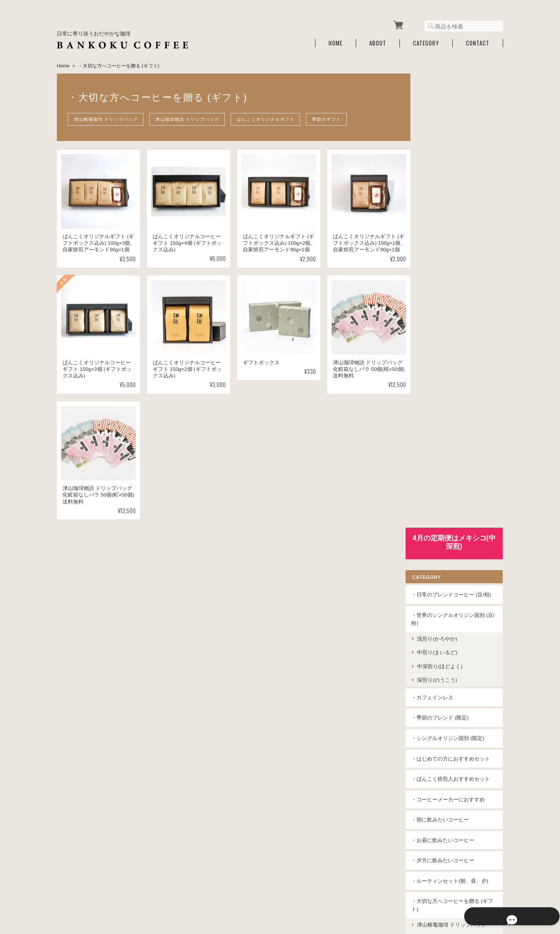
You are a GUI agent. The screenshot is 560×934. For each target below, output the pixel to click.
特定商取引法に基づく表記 (455, 768)
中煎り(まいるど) (449, 192)
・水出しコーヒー (444, 620)
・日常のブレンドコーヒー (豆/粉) (460, 130)
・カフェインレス (444, 237)
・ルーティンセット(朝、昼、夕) (458, 439)
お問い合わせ (439, 789)
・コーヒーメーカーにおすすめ (460, 354)
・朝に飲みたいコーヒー (452, 374)
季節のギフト (334, 117)
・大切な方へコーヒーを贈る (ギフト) (458, 467)
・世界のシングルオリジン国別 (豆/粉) (460, 158)
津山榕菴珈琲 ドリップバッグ (107, 117)
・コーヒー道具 (442, 640)
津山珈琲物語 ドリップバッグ (190, 117)
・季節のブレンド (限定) (452, 257)
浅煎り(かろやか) (449, 178)
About (378, 41)
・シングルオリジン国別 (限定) (460, 277)
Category (426, 41)
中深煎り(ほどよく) (452, 205)
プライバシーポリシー (406, 889)
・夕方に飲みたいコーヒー (455, 415)
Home (336, 41)
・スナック (437, 682)
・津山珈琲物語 (442, 580)
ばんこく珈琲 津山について (338, 889)
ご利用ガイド (439, 748)
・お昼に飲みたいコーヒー (455, 395)
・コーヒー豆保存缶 (447, 661)
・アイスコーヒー (444, 600)
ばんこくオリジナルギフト (271, 117)
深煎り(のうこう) (449, 219)
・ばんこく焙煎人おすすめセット (460, 330)
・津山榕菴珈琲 (442, 559)
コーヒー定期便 (442, 702)
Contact (478, 41)
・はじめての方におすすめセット (460, 301)
